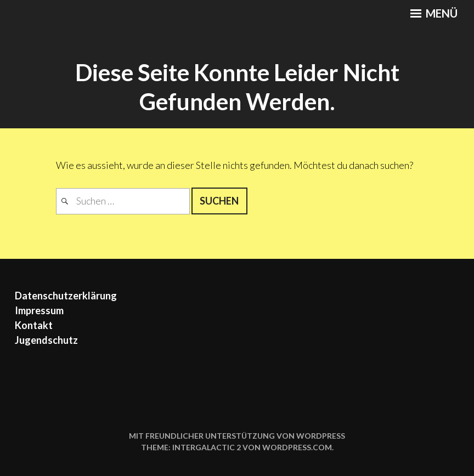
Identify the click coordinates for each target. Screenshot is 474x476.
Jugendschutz (46, 340)
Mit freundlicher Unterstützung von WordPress (237, 436)
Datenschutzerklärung (66, 296)
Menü (434, 13)
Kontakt (34, 325)
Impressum (39, 310)
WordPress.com (297, 447)
